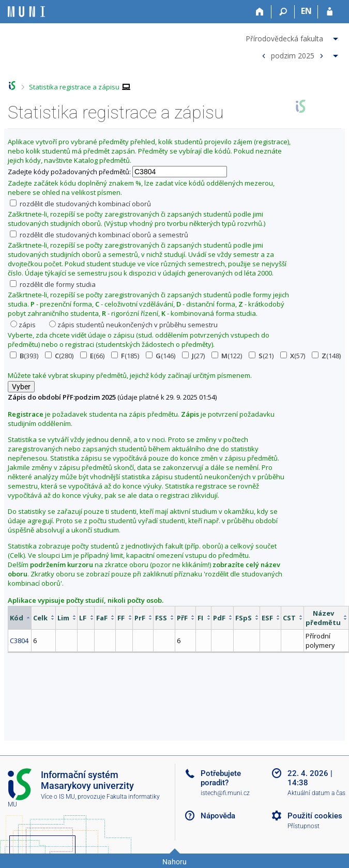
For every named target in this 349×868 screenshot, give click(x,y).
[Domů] (260, 12)
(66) (92, 356)
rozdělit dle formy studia (53, 284)
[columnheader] (20, 618)
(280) (59, 356)
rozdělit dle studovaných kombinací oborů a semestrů (99, 235)
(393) (24, 356)
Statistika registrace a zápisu (74, 87)
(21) (261, 356)
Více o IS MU (58, 797)
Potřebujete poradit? (221, 778)
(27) (193, 356)
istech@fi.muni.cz (225, 793)
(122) (227, 356)
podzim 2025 (293, 55)
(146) (161, 356)
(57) (293, 356)
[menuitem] (293, 37)
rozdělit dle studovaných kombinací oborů (80, 204)
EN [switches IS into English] (306, 11)
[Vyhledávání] (283, 12)
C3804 (19, 641)
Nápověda (218, 816)
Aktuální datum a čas (316, 793)
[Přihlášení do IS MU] (330, 12)
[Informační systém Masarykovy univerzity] (26, 12)
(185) (125, 356)
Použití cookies (315, 816)
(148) (326, 356)
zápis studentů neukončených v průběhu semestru (133, 325)
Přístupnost (304, 826)
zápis (23, 325)
